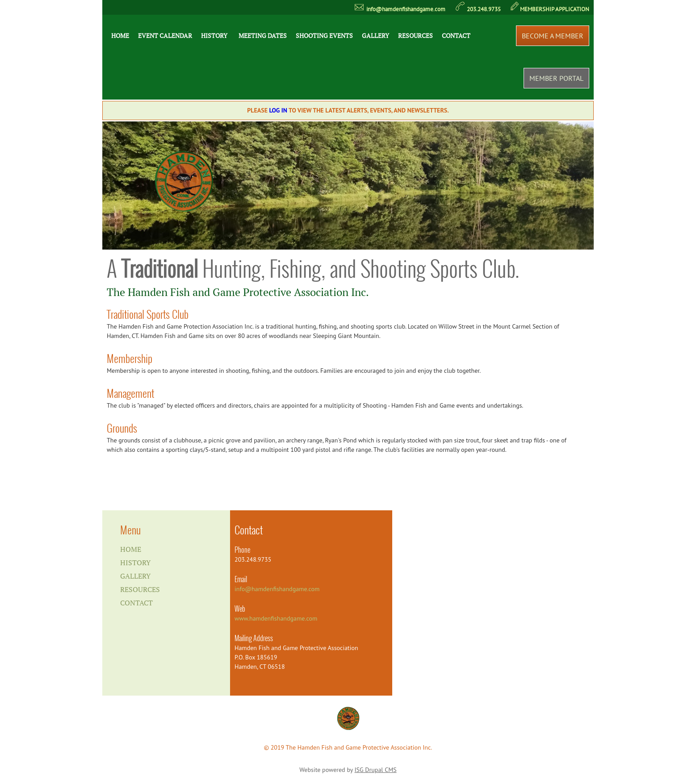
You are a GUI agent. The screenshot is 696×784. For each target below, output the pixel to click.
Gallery (375, 36)
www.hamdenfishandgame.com (276, 618)
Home (120, 36)
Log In (279, 110)
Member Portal (556, 78)
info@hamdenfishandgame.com (406, 9)
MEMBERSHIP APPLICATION (555, 9)
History (214, 36)
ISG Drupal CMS (376, 770)
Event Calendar (165, 36)
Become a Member (553, 36)
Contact (456, 36)
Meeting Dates (263, 36)
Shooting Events (324, 36)
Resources (415, 36)
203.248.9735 (484, 9)
